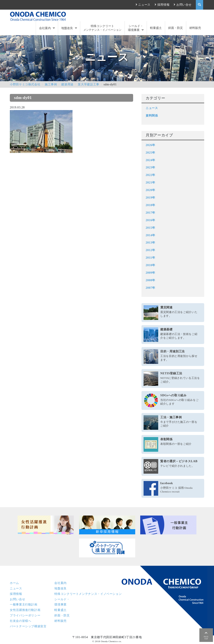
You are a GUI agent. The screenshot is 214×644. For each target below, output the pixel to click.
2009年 (150, 273)
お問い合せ (184, 5)
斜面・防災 (176, 28)
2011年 (150, 258)
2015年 (150, 228)
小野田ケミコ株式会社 (25, 84)
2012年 (150, 250)
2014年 (150, 235)
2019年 (150, 198)
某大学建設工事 (88, 84)
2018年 (150, 205)
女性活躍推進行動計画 (25, 610)
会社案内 (45, 28)
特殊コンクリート (102, 28)
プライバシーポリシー (25, 615)
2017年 (150, 213)
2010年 (150, 265)
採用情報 (164, 5)
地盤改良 (67, 28)
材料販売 (195, 28)
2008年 (150, 280)
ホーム (14, 583)
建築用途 (67, 84)
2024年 (150, 160)
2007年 (150, 288)
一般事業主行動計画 (24, 604)
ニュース (144, 5)
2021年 (150, 182)
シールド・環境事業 (136, 28)
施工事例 (51, 84)
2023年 (150, 167)
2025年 (150, 153)
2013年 (150, 242)
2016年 (150, 220)
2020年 (150, 190)
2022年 (150, 175)
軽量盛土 (156, 28)
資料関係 (152, 115)
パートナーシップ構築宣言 (28, 626)
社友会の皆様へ (20, 621)
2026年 (150, 145)
